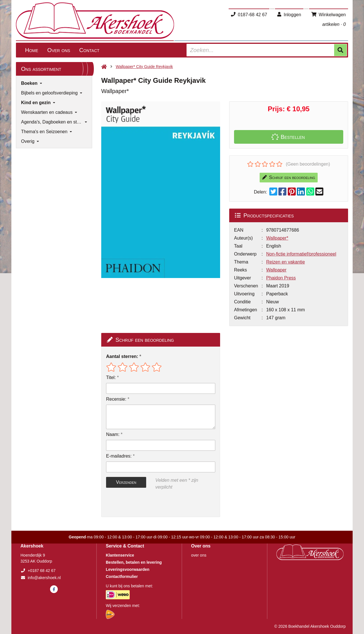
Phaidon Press (281, 278)
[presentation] (142, 504)
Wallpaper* (277, 238)
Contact (89, 50)
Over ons (59, 50)
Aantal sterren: (122, 356)
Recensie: (116, 399)
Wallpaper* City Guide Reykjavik (144, 67)
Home (32, 50)
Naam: (113, 434)
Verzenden (126, 482)
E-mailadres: (119, 456)
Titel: (111, 377)
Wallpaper (276, 270)
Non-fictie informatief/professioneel (301, 254)
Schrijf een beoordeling (289, 177)
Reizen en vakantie (286, 262)
